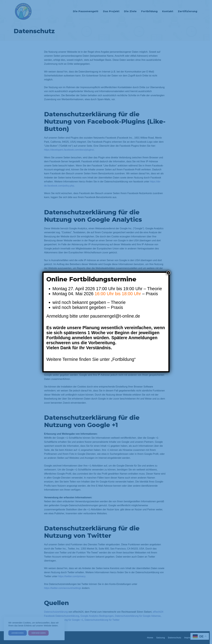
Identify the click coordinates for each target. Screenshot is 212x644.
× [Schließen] (168, 273)
